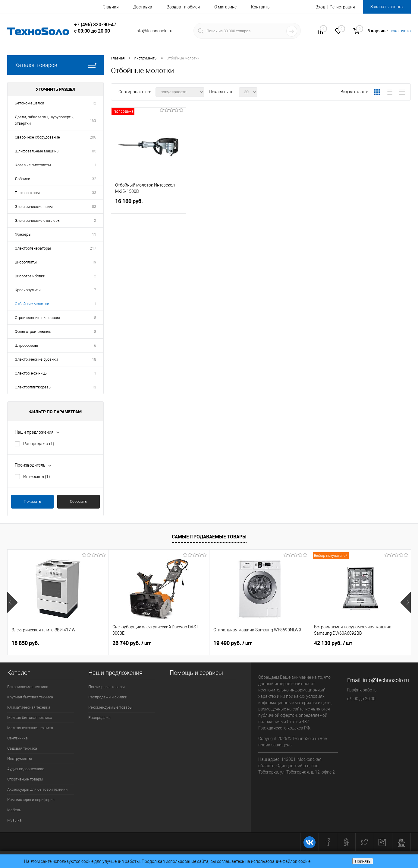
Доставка (143, 7)
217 (93, 248)
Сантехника (17, 738)
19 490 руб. (233, 643)
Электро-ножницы (31, 373)
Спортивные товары (25, 779)
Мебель (14, 810)
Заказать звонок (387, 7)
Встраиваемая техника (28, 687)
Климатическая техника (29, 707)
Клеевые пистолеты (33, 165)
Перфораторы (27, 193)
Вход (320, 7)
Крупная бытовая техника (30, 697)
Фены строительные (33, 332)
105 (93, 151)
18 (94, 359)
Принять (363, 861)
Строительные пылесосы (37, 318)
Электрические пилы (34, 207)
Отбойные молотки (32, 304)
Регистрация (342, 7)
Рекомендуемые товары (110, 707)
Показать (32, 501)
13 (94, 387)
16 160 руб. (149, 205)
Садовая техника (22, 748)
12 (94, 103)
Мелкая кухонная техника (30, 728)
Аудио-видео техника (26, 769)
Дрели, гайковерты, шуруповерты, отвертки (44, 120)
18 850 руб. (25, 643)
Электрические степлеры (38, 220)
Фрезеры (23, 234)
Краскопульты (28, 290)
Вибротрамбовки (30, 276)
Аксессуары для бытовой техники (37, 789)
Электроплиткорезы (33, 387)
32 (94, 179)
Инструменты (20, 759)
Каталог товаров (55, 65)
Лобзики (22, 179)
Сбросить (78, 501)
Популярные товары (107, 687)
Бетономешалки (29, 103)
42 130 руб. (333, 643)
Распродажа (39, 444)
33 (94, 193)
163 (93, 120)
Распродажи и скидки (108, 697)
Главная (111, 7)
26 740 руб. (132, 643)
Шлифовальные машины (37, 151)
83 (94, 207)
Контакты (261, 7)
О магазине (225, 7)
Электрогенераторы (33, 248)
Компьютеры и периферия (31, 800)
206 (93, 137)
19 (94, 262)
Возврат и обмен (183, 7)
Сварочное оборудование (37, 137)
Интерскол (37, 477)
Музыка (14, 820)
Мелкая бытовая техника (30, 718)
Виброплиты (26, 262)
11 (94, 234)
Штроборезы (26, 345)
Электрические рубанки (36, 359)
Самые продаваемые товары (209, 537)
